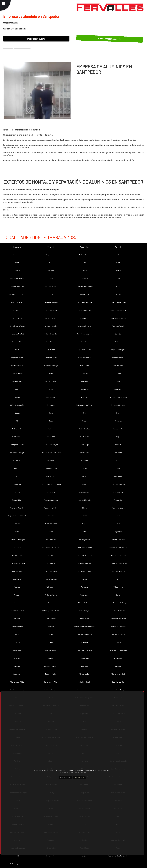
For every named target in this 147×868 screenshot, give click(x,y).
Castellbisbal (17, 437)
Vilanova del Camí (17, 286)
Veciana (17, 587)
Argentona (51, 492)
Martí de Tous (118, 365)
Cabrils (17, 271)
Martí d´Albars (51, 540)
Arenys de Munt (84, 492)
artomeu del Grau (17, 342)
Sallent (85, 271)
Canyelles (85, 373)
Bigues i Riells (17, 500)
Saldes (51, 603)
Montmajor (118, 389)
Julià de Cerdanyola (51, 445)
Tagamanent (51, 255)
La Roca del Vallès (118, 611)
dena (51, 642)
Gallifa (118, 524)
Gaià (118, 381)
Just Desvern (17, 547)
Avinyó (118, 294)
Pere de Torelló (51, 318)
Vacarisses (84, 595)
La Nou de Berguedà (17, 563)
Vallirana (85, 587)
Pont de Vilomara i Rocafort (51, 484)
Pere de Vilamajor (17, 318)
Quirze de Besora (84, 571)
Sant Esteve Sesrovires (118, 547)
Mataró (51, 658)
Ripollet (118, 445)
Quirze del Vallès (51, 571)
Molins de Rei (17, 429)
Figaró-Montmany (118, 508)
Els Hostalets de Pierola (85, 405)
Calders (118, 342)
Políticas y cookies (17, 864)
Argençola (118, 532)
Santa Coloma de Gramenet (84, 627)
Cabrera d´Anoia (51, 468)
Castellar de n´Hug (17, 690)
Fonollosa (17, 484)
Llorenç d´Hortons (118, 540)
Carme (84, 516)
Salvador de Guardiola (118, 310)
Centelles (118, 421)
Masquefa (118, 452)
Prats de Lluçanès (118, 484)
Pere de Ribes (17, 310)
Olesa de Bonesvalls (118, 634)
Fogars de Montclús (17, 508)
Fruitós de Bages (85, 563)
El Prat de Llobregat (118, 405)
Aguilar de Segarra (85, 350)
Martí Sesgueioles (84, 310)
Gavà (51, 634)
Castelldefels (84, 642)
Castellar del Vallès (84, 682)
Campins (118, 437)
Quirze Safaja (17, 571)
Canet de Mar (84, 437)
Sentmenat (85, 381)
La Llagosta (51, 563)
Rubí (17, 856)
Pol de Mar (17, 579)
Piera (118, 516)
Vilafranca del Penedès (85, 286)
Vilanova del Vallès (17, 682)
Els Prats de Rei (51, 381)
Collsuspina (85, 294)
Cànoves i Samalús (84, 500)
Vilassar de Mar (17, 373)
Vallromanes (51, 587)
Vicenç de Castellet (51, 500)
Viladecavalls (84, 658)
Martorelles (17, 460)
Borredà (84, 468)
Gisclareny (118, 476)
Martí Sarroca (84, 365)
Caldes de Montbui (51, 302)
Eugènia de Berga (118, 690)
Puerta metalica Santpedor (118, 856)
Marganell (84, 460)
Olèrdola (17, 642)
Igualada (118, 255)
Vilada (84, 579)
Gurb (17, 263)
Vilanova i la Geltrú (118, 674)
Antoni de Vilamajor (17, 452)
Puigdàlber (84, 318)
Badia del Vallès (51, 674)
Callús (17, 476)
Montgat (17, 397)
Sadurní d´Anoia (51, 358)
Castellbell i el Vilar (51, 682)
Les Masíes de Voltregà (118, 603)
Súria (118, 595)
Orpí (84, 413)
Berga (118, 460)
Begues (84, 524)
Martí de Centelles (51, 326)
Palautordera (17, 555)
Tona (51, 373)
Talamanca (17, 255)
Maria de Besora (85, 255)
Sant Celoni (85, 619)
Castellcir (17, 658)
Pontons (17, 492)
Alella (84, 263)
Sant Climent (51, 619)
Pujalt (85, 484)
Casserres (51, 516)
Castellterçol (51, 342)
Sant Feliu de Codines (84, 547)
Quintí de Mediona (118, 571)
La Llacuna (17, 650)
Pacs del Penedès (51, 666)
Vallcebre (17, 595)
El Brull (118, 642)
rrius (118, 286)
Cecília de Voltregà (85, 358)
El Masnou (51, 405)
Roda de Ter (51, 856)
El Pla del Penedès (17, 405)
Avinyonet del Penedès (118, 397)
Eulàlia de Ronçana (51, 690)
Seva (51, 413)
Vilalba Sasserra (17, 365)
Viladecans (118, 658)
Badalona (17, 666)
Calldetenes (51, 476)
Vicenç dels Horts (84, 326)
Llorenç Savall (84, 540)
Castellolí (84, 342)
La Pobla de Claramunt (118, 555)
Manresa (51, 271)
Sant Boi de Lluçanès (84, 334)
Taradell (118, 247)
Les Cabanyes (85, 611)
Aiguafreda (51, 350)
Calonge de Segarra (17, 445)
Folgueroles (118, 500)
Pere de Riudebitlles (118, 302)
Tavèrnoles (84, 247)
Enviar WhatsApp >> (110, 39)
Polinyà (51, 429)
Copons (51, 294)
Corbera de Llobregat (17, 294)
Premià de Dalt (51, 650)
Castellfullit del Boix (85, 650)
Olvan (51, 421)
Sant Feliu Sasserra (84, 302)
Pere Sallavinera (51, 579)
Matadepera (84, 452)
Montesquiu (51, 397)
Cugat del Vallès (17, 358)
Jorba (51, 389)
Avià (118, 468)
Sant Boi (118, 334)
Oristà (118, 413)
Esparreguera (17, 381)
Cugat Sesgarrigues (118, 350)
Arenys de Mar (118, 492)
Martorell (51, 460)
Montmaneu (84, 389)
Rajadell (118, 666)
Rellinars (85, 666)
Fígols (85, 508)
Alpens (51, 263)
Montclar (85, 397)
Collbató (118, 373)
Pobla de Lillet (84, 429)
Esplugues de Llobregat (17, 516)
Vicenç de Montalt (17, 334)
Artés (84, 856)
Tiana (51, 278)
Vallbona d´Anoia (51, 595)
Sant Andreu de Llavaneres (51, 452)
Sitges (17, 413)
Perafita (17, 524)
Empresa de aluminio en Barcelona (22, 48)
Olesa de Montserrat (84, 634)
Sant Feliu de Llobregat (51, 547)
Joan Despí (85, 445)
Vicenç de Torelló (118, 326)
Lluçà (84, 532)
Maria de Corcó (17, 627)
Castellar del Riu (118, 682)
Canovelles (51, 437)
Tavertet (51, 247)
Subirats (17, 603)
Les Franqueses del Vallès (51, 611)
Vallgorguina (118, 587)
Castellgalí (17, 674)
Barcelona (17, 247)
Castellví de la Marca (17, 326)
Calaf (17, 350)
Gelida (17, 634)
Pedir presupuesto (36, 39)
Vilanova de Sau (118, 358)
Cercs (84, 421)
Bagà (118, 263)
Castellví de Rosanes (118, 318)
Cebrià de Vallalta (51, 334)
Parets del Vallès (51, 524)
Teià (118, 278)
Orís (17, 421)
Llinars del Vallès (84, 603)
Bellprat (17, 468)
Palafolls (118, 271)
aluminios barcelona (8, 48)
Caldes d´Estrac (17, 302)
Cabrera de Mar (51, 286)
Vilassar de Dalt (84, 674)
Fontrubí (17, 389)
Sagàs (51, 532)
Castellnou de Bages (17, 540)
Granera (85, 476)
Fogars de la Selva (51, 508)
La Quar (17, 619)
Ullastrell (51, 627)
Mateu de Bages (51, 310)
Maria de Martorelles (118, 619)
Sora (17, 532)
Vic (118, 579)
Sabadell (51, 555)
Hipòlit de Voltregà (51, 365)
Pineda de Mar (118, 429)
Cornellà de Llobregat (118, 627)
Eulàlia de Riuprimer (84, 690)
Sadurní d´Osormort (85, 555)
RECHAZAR (65, 777)
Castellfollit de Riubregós (118, 650)
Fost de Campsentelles (118, 563)
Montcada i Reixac (17, 278)
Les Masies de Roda (17, 611)
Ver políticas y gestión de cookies (72, 772)
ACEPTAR (80, 777)
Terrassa (85, 278)
